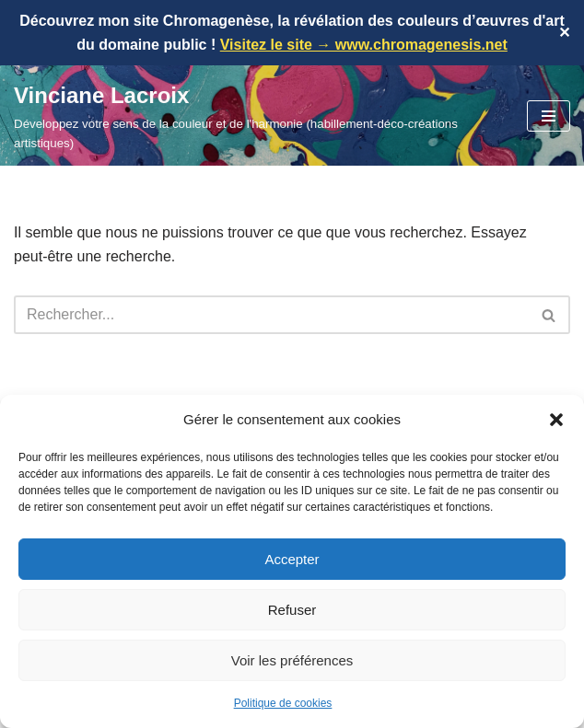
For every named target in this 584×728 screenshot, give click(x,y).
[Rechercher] (271, 315)
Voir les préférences (292, 660)
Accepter (292, 559)
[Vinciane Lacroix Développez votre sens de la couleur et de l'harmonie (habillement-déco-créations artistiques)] (257, 116)
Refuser (292, 610)
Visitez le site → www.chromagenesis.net (364, 45)
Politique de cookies (283, 703)
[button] (556, 420)
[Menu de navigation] (549, 116)
